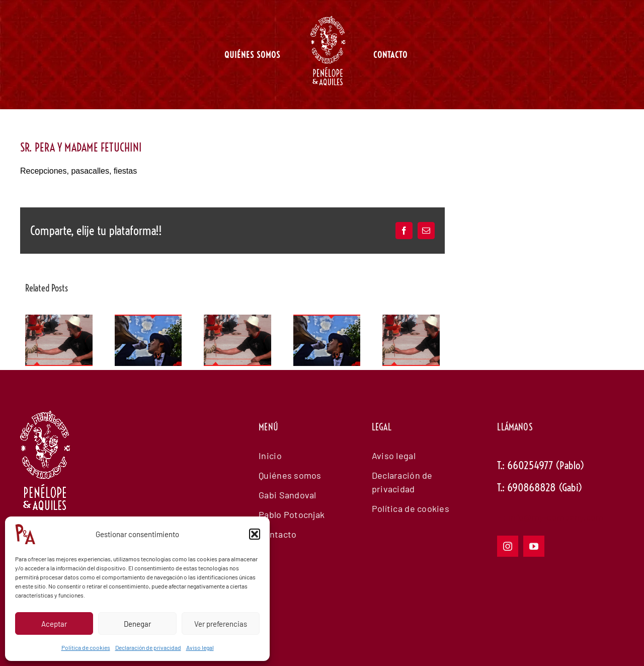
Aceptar (54, 624)
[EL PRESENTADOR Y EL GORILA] (148, 320)
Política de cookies (86, 647)
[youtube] (534, 546)
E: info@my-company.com (550, 517)
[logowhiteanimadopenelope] (45, 466)
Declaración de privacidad (148, 647)
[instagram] (508, 546)
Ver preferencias (221, 624)
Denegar (137, 624)
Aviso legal (200, 647)
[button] (255, 534)
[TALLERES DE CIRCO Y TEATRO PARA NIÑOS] (59, 320)
